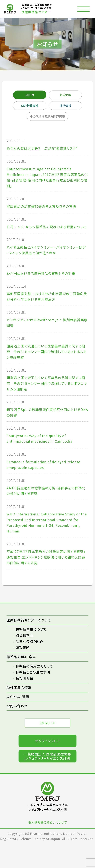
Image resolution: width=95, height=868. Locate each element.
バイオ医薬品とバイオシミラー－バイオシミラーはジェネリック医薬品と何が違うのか (47, 260)
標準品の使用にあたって (36, 688)
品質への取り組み (31, 663)
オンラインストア (47, 765)
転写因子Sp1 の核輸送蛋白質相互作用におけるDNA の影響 (46, 428)
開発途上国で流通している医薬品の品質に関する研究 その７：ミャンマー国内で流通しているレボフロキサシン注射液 (47, 398)
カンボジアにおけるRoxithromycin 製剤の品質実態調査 (46, 335)
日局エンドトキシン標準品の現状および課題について (46, 233)
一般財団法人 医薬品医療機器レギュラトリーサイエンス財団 (47, 781)
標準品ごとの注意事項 (34, 694)
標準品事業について (32, 651)
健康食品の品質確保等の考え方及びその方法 (44, 210)
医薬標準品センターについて (30, 641)
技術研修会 (25, 700)
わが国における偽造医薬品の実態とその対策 (44, 284)
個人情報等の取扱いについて (48, 847)
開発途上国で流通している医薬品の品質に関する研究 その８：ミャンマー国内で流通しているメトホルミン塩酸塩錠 (47, 365)
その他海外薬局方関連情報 (47, 118)
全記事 (29, 95)
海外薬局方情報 (20, 710)
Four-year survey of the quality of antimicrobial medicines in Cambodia (41, 455)
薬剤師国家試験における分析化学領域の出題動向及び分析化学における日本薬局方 (46, 308)
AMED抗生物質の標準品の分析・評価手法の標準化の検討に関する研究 (47, 509)
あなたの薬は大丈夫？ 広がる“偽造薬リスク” (45, 150)
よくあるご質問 (19, 719)
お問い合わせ (18, 729)
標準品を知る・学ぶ (22, 678)
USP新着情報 (29, 106)
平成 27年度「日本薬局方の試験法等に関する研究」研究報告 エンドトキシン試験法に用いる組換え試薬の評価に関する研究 (46, 577)
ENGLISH (48, 746)
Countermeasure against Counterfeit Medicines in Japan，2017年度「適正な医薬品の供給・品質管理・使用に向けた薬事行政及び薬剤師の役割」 (46, 180)
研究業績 (23, 669)
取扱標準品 (25, 657)
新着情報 (66, 95)
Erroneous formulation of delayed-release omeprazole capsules (45, 482)
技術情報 (66, 106)
